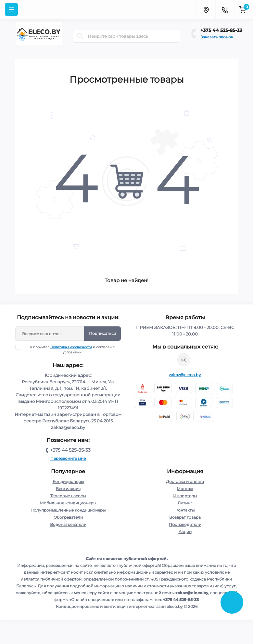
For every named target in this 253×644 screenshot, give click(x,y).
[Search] (80, 36)
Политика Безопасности (71, 347)
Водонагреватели (68, 524)
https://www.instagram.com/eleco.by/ (184, 360)
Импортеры (185, 496)
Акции (185, 532)
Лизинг (185, 503)
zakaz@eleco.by (185, 375)
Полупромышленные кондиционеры (68, 510)
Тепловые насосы (68, 496)
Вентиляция (68, 489)
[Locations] (206, 9)
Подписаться (102, 333)
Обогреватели (68, 517)
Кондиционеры (68, 481)
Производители (185, 524)
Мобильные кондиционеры (68, 503)
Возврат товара (185, 517)
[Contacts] (225, 9)
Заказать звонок (217, 37)
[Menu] (11, 9)
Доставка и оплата (185, 481)
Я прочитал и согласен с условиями (69, 349)
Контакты (185, 510)
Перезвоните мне (68, 458)
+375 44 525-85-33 (221, 30)
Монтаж (185, 489)
